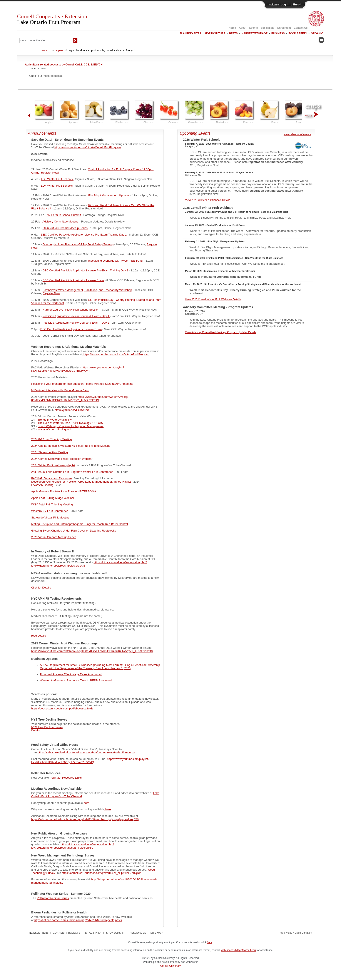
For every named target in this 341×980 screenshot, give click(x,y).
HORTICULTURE (215, 33)
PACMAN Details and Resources (52, 478)
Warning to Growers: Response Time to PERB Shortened (76, 680)
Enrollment (284, 28)
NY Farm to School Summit (64, 215)
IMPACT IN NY (93, 933)
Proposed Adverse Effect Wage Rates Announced (71, 674)
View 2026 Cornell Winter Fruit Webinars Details (213, 299)
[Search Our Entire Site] (46, 40)
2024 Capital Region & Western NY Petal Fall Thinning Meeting (71, 446)
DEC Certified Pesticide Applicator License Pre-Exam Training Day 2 (85, 270)
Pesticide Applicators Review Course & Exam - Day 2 (76, 323)
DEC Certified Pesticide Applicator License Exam (73, 280)
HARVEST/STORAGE (255, 33)
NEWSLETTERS (39, 933)
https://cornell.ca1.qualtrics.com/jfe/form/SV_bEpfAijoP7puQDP (101, 873)
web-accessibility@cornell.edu (238, 950)
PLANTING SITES (190, 33)
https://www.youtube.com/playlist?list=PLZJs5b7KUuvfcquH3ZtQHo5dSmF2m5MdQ (90, 761)
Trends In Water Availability (55, 420)
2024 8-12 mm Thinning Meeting (52, 439)
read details (39, 636)
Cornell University (170, 966)
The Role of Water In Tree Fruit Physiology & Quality (70, 423)
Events (253, 28)
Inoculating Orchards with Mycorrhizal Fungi (116, 261)
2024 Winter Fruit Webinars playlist (53, 465)
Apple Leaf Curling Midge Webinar (53, 498)
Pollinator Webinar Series (53, 898)
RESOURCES (138, 933)
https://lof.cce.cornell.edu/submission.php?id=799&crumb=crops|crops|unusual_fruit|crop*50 (73, 846)
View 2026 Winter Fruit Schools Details (208, 200)
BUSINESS (278, 33)
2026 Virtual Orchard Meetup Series (65, 228)
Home (232, 28)
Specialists (268, 28)
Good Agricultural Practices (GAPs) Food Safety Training (78, 244)
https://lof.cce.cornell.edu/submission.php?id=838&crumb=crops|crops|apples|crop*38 (85, 819)
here (86, 803)
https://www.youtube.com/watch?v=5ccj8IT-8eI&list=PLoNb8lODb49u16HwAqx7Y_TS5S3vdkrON (82, 398)
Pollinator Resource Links (66, 778)
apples (59, 50)
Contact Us (301, 28)
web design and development (160, 962)
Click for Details (41, 588)
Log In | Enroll (291, 4)
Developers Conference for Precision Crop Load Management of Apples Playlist (81, 482)
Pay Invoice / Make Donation (295, 933)
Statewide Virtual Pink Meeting (50, 518)
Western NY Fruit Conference (50, 511)
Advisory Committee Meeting (60, 222)
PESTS (233, 33)
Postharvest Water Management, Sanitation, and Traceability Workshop (87, 290)
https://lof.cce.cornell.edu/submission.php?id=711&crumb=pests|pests (78, 920)
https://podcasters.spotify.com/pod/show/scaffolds (62, 708)
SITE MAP (156, 933)
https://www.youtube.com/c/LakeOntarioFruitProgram (88, 147)
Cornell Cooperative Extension (52, 19)
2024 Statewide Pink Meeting (50, 452)
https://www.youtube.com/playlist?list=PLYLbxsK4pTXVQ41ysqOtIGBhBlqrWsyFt (78, 369)
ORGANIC (317, 33)
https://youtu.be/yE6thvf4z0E (73, 410)
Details (36, 730)
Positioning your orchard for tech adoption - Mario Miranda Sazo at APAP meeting (82, 384)
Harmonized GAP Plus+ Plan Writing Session (71, 310)
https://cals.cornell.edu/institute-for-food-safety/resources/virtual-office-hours (86, 752)
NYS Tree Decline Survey (47, 727)
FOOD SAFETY (298, 33)
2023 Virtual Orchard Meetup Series (54, 537)
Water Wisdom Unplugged (54, 429)
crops (44, 50)
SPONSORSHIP (116, 933)
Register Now (51, 293)
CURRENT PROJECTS (67, 933)
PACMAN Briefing (42, 485)
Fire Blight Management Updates (109, 195)
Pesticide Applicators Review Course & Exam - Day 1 (76, 316)
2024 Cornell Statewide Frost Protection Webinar (62, 459)
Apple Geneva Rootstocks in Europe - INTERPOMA (64, 491)
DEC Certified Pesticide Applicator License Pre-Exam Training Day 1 (84, 235)
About (243, 28)
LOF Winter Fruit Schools (57, 179)
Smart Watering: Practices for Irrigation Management (71, 426)
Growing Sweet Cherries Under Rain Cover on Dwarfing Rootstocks (74, 531)
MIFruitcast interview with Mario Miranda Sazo (60, 390)
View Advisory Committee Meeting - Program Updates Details (221, 332)
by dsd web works (188, 962)
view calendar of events (297, 134)
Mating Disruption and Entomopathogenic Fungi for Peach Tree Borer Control (80, 524)
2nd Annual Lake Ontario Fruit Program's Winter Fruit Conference (72, 472)
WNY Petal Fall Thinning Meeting (52, 504)
